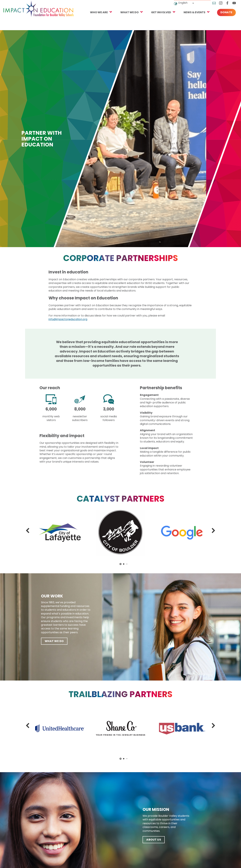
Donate (223, 19)
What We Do (126, 19)
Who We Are (95, 19)
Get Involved (157, 19)
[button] (28, 530)
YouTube (230, 5)
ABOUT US (154, 840)
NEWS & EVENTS (191, 19)
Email (210, 5)
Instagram (217, 5)
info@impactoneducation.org (68, 319)
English (179, 5)
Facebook (224, 5)
